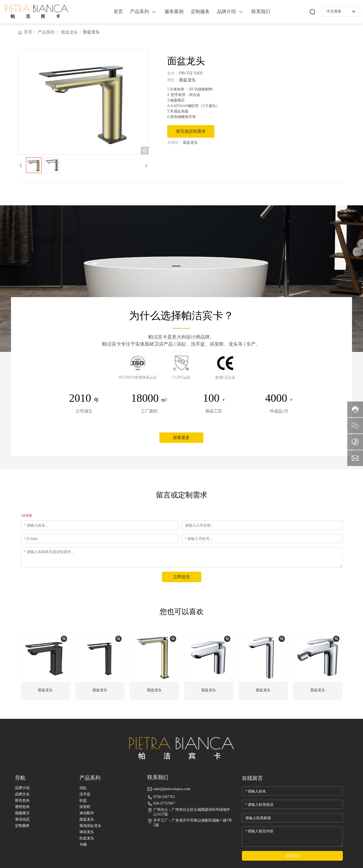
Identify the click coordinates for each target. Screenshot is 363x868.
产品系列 (46, 32)
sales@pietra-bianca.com (172, 789)
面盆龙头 (69, 32)
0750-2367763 (164, 797)
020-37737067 (164, 803)
